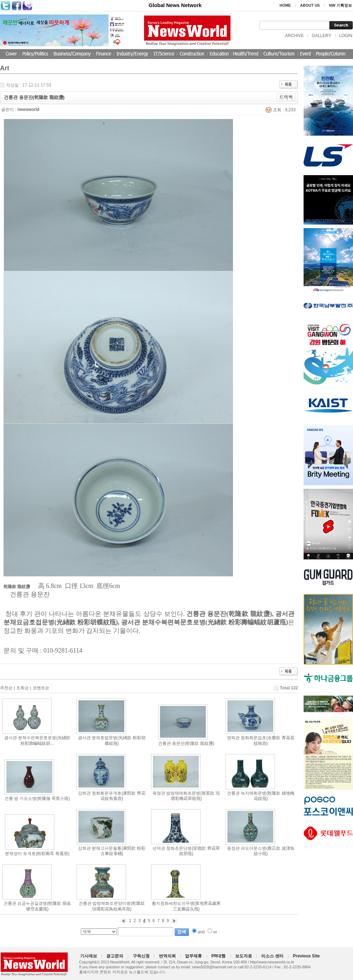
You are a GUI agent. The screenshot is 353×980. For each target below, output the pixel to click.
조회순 (23, 688)
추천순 (6, 688)
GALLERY (321, 36)
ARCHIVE (294, 36)
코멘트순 (41, 688)
